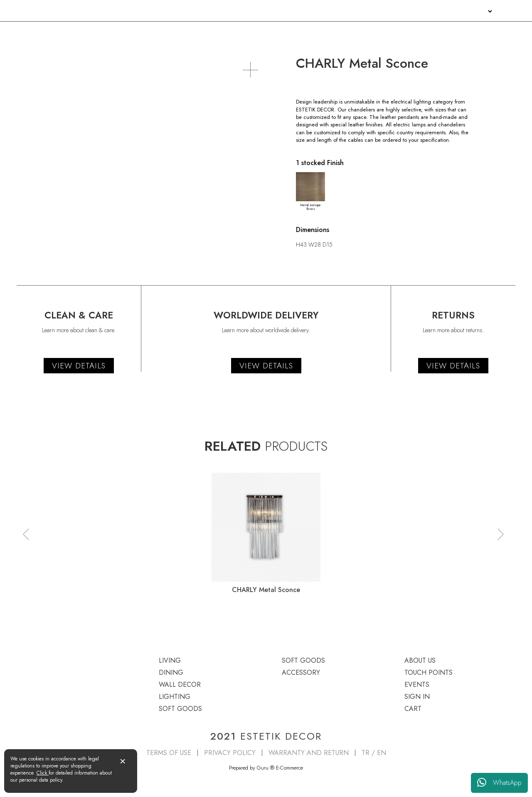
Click (43, 773)
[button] (26, 534)
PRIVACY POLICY (230, 753)
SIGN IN (474, 11)
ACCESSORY (499, 32)
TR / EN (374, 753)
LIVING (26, 32)
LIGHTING (300, 32)
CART (413, 709)
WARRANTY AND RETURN (309, 753)
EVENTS (447, 11)
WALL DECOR (204, 32)
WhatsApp (499, 783)
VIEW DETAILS (79, 366)
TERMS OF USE (169, 753)
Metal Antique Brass (310, 191)
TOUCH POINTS (409, 11)
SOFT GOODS (398, 32)
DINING (111, 32)
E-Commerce (289, 768)
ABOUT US (368, 11)
